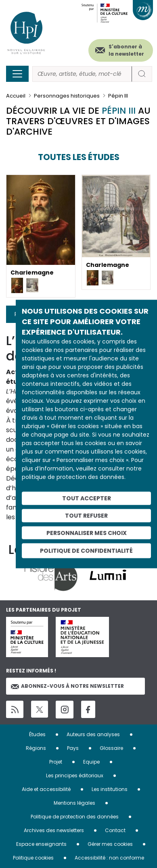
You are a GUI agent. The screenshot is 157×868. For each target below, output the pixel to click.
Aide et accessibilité (46, 789)
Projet (56, 762)
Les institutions (110, 789)
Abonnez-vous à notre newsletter (67, 686)
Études (37, 734)
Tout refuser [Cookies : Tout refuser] (86, 515)
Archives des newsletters (54, 830)
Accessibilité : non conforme (109, 858)
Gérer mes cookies (110, 844)
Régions (36, 748)
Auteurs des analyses (93, 734)
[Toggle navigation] (17, 74)
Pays (73, 748)
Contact (115, 830)
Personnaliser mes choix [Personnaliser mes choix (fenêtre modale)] (87, 533)
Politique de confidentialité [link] (86, 551)
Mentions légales (74, 803)
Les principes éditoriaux (75, 775)
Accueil (16, 96)
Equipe (91, 762)
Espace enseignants (41, 844)
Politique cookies (33, 858)
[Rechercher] (82, 74)
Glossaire (111, 748)
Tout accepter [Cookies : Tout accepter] (87, 498)
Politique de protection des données (75, 817)
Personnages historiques (67, 96)
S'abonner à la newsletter (126, 50)
